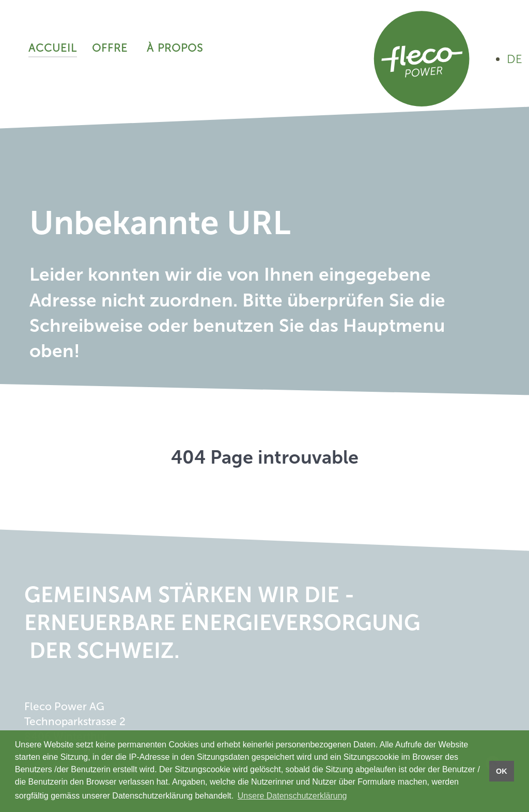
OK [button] (502, 771)
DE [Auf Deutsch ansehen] (515, 59)
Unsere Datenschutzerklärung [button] (292, 796)
